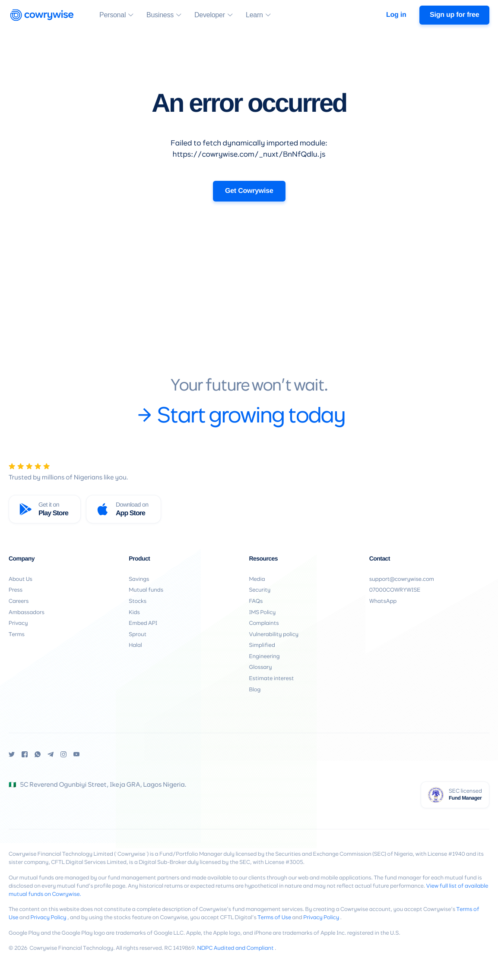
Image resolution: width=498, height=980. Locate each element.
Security (260, 590)
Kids (134, 613)
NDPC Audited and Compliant (235, 948)
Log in (396, 15)
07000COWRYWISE (395, 590)
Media (257, 579)
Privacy (18, 623)
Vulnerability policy (274, 635)
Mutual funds (146, 590)
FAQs (256, 601)
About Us (21, 579)
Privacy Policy (49, 918)
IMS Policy (263, 613)
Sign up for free (454, 15)
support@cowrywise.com (402, 579)
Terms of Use (274, 918)
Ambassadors (27, 613)
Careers (19, 601)
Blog (255, 690)
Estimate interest (272, 679)
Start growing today (241, 417)
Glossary (261, 667)
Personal (113, 16)
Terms (17, 635)
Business (160, 16)
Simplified (262, 645)
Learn (254, 16)
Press (16, 590)
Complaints (264, 623)
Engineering (265, 657)
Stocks (138, 601)
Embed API (143, 623)
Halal (135, 645)
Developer (210, 16)
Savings (139, 579)
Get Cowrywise (249, 191)
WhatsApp (383, 601)
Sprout (138, 635)
